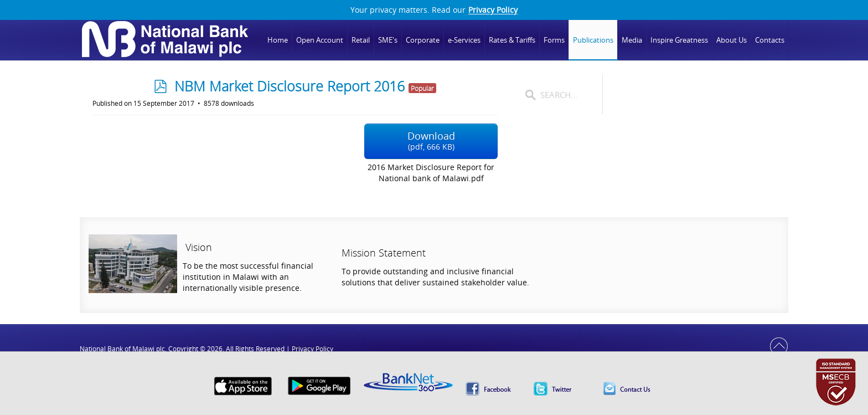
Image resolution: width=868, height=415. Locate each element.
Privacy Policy (493, 10)
